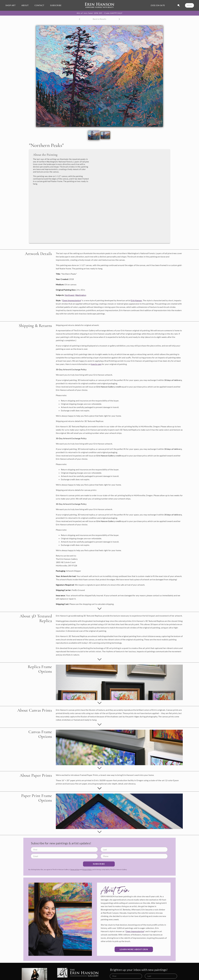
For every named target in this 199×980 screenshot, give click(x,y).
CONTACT (39, 5)
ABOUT (25, 5)
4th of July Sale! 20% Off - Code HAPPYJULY (100, 13)
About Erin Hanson (156, 969)
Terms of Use (75, 823)
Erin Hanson (136, 254)
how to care (96, 317)
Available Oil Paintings (113, 969)
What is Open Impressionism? (161, 973)
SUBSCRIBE (56, 5)
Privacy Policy (87, 823)
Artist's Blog (153, 977)
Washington (81, 248)
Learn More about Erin (134, 902)
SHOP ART (11, 5)
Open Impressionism (72, 254)
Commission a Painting (113, 973)
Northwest (70, 248)
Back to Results (99, 19)
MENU (189, 5)
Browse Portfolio (111, 977)
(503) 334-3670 (158, 5)
